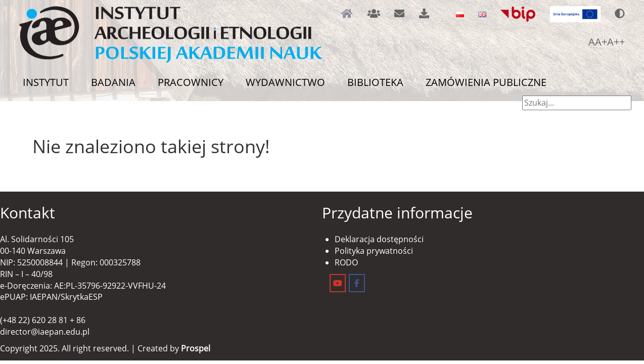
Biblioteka (375, 82)
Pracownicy (191, 82)
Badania (113, 82)
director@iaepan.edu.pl (45, 332)
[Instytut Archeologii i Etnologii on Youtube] (338, 283)
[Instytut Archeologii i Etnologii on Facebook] (357, 283)
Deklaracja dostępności (379, 239)
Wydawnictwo (285, 82)
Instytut (46, 82)
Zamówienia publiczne (486, 82)
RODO (346, 262)
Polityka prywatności (374, 251)
